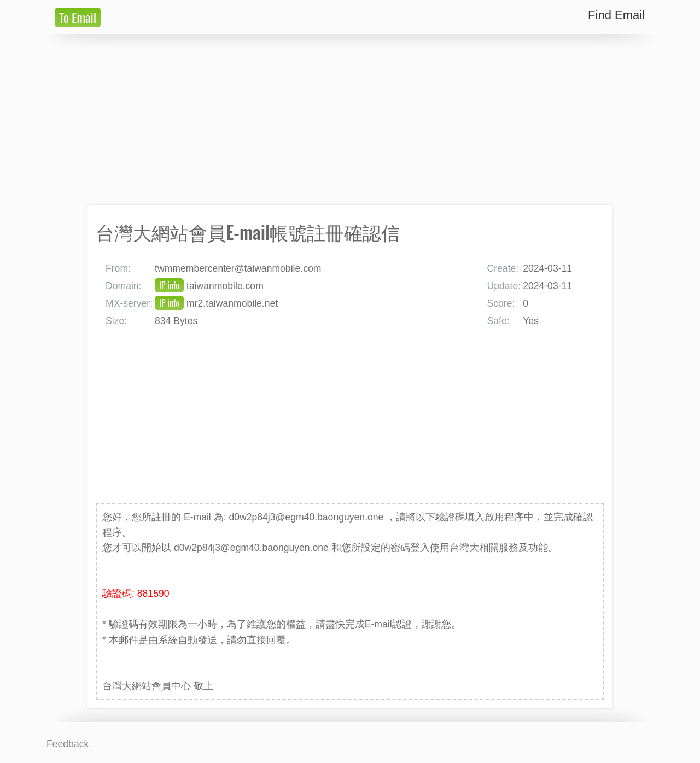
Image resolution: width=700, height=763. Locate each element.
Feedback (68, 744)
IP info (169, 285)
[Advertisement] (350, 120)
